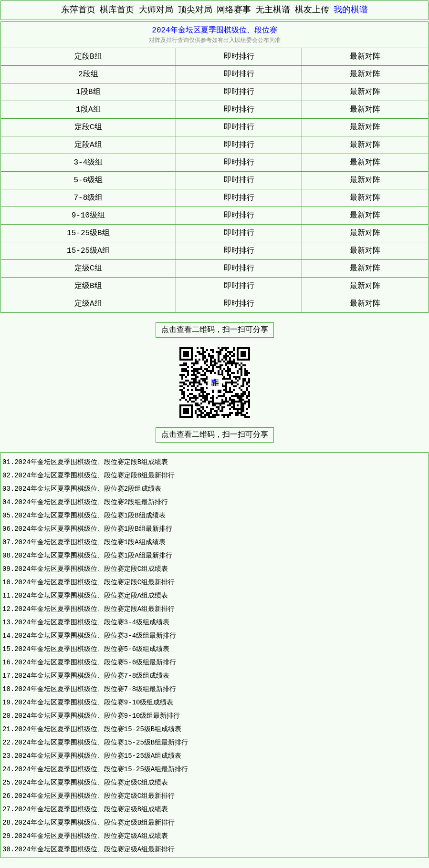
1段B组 (88, 92)
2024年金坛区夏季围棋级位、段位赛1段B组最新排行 (93, 529)
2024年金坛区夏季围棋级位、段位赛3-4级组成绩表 (92, 622)
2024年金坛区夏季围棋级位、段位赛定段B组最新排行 (94, 475)
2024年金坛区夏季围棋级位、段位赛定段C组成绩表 (91, 569)
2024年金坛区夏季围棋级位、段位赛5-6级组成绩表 (92, 649)
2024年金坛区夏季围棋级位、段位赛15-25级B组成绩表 (98, 729)
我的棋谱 (351, 10)
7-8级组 (89, 198)
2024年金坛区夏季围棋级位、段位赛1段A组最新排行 (93, 555)
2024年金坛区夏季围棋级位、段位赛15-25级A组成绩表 (98, 756)
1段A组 (88, 110)
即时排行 (239, 57)
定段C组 (88, 127)
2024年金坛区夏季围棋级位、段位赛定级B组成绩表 (91, 809)
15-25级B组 (88, 233)
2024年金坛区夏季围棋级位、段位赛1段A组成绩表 (90, 542)
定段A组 (88, 145)
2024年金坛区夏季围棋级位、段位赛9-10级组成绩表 (94, 702)
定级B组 (88, 286)
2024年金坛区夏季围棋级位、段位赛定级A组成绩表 (91, 836)
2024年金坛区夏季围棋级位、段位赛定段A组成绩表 (91, 595)
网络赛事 (234, 10)
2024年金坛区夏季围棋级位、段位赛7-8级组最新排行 (95, 689)
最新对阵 (365, 57)
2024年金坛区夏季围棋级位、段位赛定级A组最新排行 (94, 849)
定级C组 (88, 269)
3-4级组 (89, 163)
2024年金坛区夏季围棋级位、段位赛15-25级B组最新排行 (101, 742)
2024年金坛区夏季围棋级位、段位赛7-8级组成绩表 (92, 676)
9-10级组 (88, 216)
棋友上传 (312, 10)
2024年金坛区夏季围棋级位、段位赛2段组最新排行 (91, 502)
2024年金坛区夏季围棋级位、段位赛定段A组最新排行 (94, 609)
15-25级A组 (88, 251)
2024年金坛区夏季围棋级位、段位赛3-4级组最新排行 (95, 635)
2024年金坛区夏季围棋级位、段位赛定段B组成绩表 (91, 462)
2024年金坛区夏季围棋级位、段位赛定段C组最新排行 (94, 582)
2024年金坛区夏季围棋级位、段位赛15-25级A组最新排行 (101, 769)
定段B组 (88, 57)
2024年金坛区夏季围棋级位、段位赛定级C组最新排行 (94, 796)
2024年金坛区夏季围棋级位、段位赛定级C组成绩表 (91, 782)
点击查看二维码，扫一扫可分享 (215, 330)
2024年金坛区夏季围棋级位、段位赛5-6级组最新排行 (95, 662)
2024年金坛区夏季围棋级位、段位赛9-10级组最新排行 (97, 716)
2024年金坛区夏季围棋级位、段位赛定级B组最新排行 (94, 822)
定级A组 (88, 304)
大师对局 (156, 10)
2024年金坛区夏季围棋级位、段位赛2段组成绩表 (88, 489)
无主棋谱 (273, 10)
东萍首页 (78, 10)
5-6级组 (89, 180)
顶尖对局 (195, 10)
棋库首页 (117, 10)
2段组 (88, 74)
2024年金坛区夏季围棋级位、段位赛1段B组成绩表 (90, 515)
